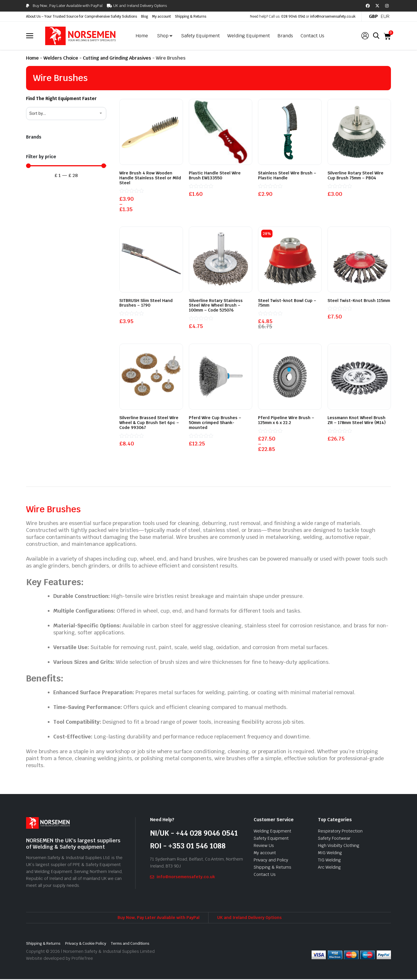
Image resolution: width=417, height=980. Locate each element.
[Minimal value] (66, 166)
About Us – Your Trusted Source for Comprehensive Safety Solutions (82, 16)
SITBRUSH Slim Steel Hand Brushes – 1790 (146, 303)
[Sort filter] (66, 114)
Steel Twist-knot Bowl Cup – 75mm (287, 303)
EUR (385, 16)
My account (161, 16)
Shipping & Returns (191, 16)
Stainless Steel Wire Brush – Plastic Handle (287, 175)
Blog (145, 16)
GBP (373, 16)
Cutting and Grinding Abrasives (117, 58)
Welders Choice (61, 58)
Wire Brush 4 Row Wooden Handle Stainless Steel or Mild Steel (150, 178)
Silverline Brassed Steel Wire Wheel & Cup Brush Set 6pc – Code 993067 (149, 423)
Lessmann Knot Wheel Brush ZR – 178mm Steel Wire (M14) (357, 421)
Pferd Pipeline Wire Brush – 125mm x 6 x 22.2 (286, 421)
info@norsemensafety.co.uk (333, 16)
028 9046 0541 (293, 16)
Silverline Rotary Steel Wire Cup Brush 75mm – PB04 (355, 175)
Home (32, 58)
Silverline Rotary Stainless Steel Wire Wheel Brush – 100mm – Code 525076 (216, 305)
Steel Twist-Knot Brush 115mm (359, 301)
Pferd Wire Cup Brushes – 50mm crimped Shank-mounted (215, 423)
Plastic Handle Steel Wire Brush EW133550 (215, 175)
